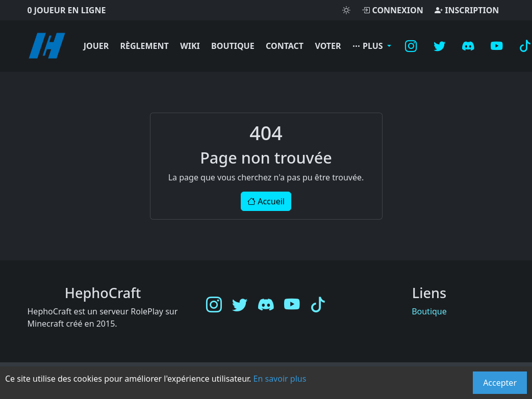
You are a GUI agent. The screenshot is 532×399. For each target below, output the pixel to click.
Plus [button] (369, 46)
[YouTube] (497, 46)
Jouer (96, 46)
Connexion (392, 10)
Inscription (467, 10)
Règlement (145, 46)
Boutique (233, 46)
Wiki (190, 46)
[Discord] (468, 46)
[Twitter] (440, 46)
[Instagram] (411, 46)
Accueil (266, 201)
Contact (285, 46)
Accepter (500, 383)
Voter (328, 46)
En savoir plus (280, 379)
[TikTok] (318, 305)
